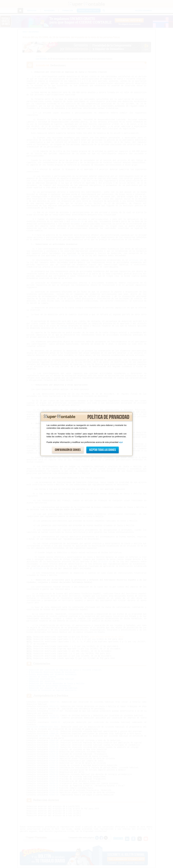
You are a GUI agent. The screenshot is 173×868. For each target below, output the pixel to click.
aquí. (121, 442)
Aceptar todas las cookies (103, 450)
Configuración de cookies (68, 450)
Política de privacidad (108, 417)
